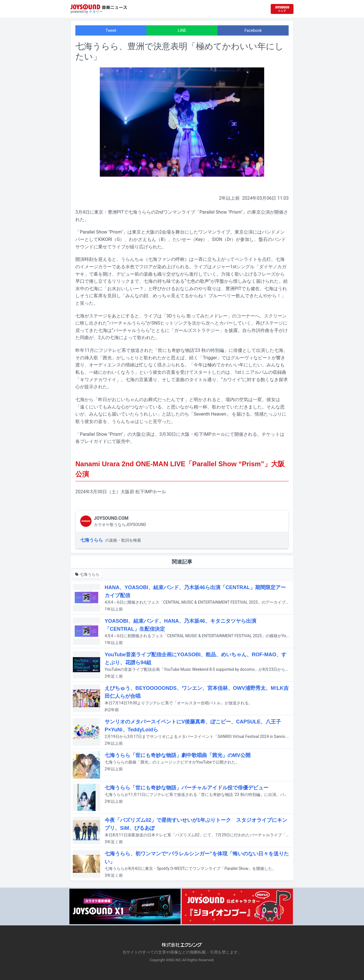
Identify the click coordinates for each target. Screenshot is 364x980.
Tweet (111, 30)
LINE (182, 30)
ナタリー (96, 12)
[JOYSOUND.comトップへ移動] (282, 9)
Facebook (253, 30)
